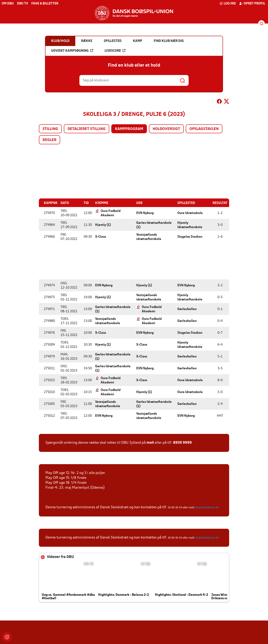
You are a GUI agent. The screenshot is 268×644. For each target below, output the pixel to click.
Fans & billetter (45, 4)
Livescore (115, 51)
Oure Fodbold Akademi (111, 213)
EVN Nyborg (145, 213)
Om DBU (8, 4)
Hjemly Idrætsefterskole (190, 225)
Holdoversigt (166, 129)
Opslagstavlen (204, 129)
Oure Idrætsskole (190, 213)
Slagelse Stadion (190, 237)
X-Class (101, 237)
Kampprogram (129, 129)
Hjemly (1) (103, 225)
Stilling (50, 129)
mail (150, 443)
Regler (50, 140)
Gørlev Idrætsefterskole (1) (154, 225)
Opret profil (252, 3)
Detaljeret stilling (87, 129)
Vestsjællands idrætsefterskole (149, 237)
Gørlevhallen (187, 309)
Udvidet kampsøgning (72, 51)
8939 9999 (182, 443)
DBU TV (23, 4)
